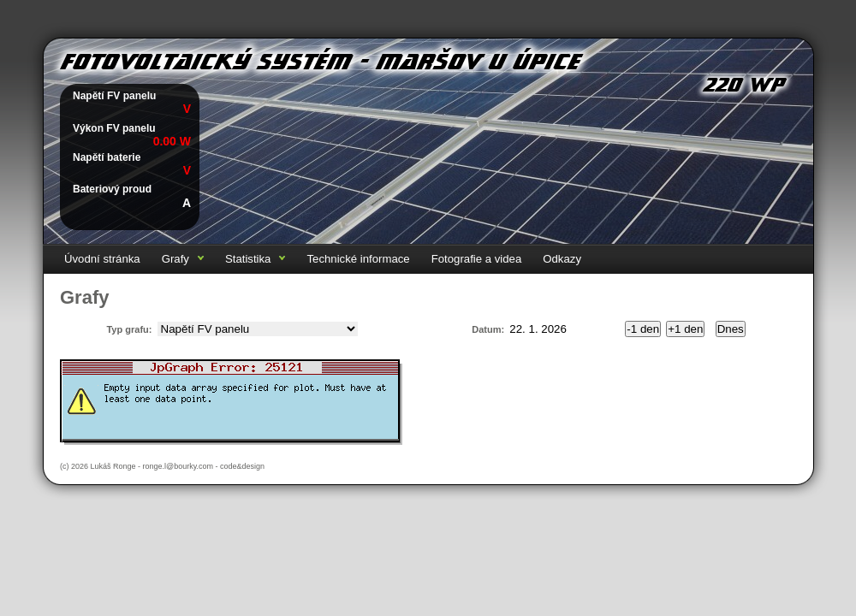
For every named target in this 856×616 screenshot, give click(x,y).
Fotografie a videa (477, 259)
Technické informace (358, 259)
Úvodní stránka (102, 259)
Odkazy (562, 259)
